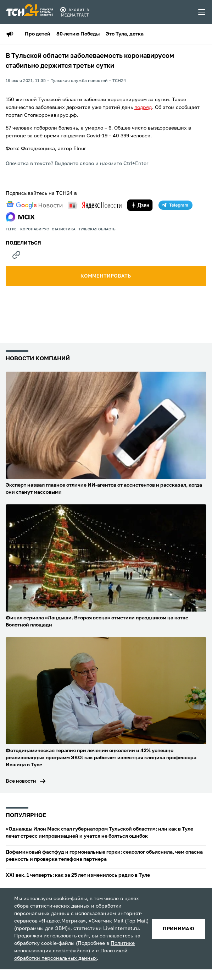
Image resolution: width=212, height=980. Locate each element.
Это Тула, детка (125, 34)
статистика (64, 229)
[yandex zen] (140, 205)
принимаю (178, 929)
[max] (20, 217)
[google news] (34, 205)
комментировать (106, 276)
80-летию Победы (78, 34)
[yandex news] (95, 205)
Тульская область (97, 229)
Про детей (38, 34)
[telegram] (175, 205)
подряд (143, 108)
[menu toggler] (202, 12)
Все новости (21, 781)
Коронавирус (35, 229)
